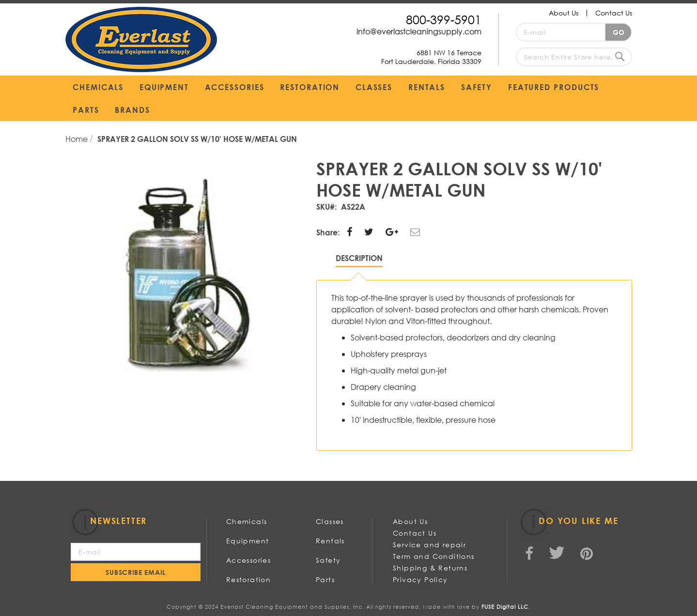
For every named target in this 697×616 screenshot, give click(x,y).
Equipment (248, 541)
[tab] (359, 260)
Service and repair (429, 545)
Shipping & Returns (430, 568)
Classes (330, 521)
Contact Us (614, 13)
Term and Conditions (434, 556)
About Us (564, 13)
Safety (328, 560)
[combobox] (574, 57)
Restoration (248, 579)
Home (77, 139)
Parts (325, 579)
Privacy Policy (420, 579)
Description (359, 258)
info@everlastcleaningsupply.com (419, 31)
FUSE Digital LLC (505, 607)
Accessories (248, 560)
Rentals (330, 541)
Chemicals (247, 521)
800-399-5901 (444, 19)
